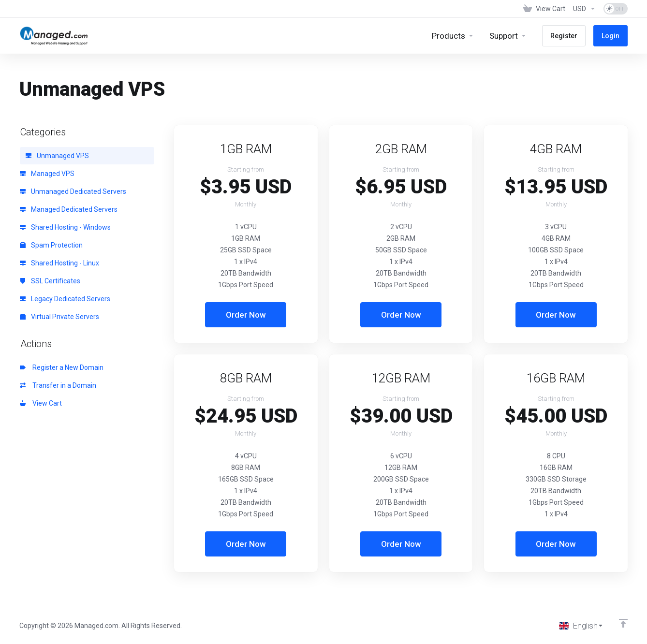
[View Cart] (544, 9)
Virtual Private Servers (59, 317)
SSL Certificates (50, 281)
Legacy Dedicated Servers (65, 299)
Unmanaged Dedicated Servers (73, 191)
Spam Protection (51, 245)
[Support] (508, 36)
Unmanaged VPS (57, 156)
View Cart (41, 403)
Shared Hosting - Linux (59, 263)
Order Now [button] (246, 315)
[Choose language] (581, 626)
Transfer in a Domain (58, 385)
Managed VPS (47, 174)
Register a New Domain (62, 367)
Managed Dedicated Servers (69, 209)
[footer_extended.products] (453, 36)
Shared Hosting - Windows (65, 227)
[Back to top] (623, 623)
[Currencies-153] (584, 9)
